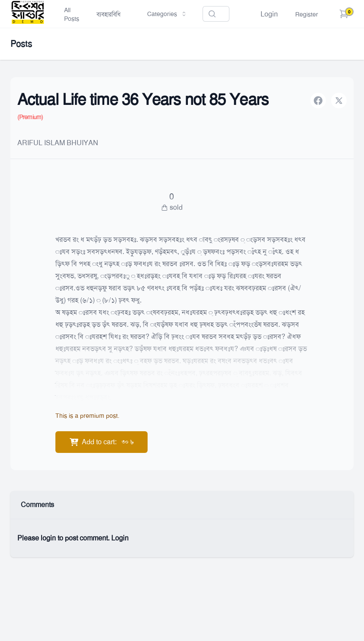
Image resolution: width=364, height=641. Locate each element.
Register (307, 14)
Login (269, 14)
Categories (167, 14)
